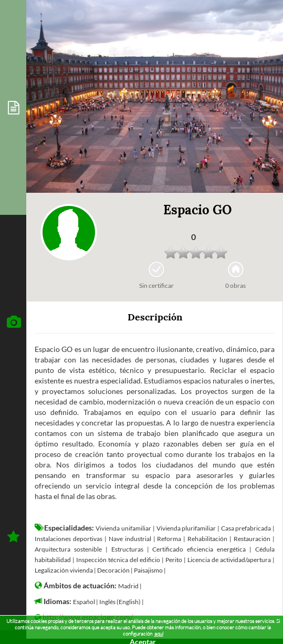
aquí (159, 634)
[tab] (13, 107)
